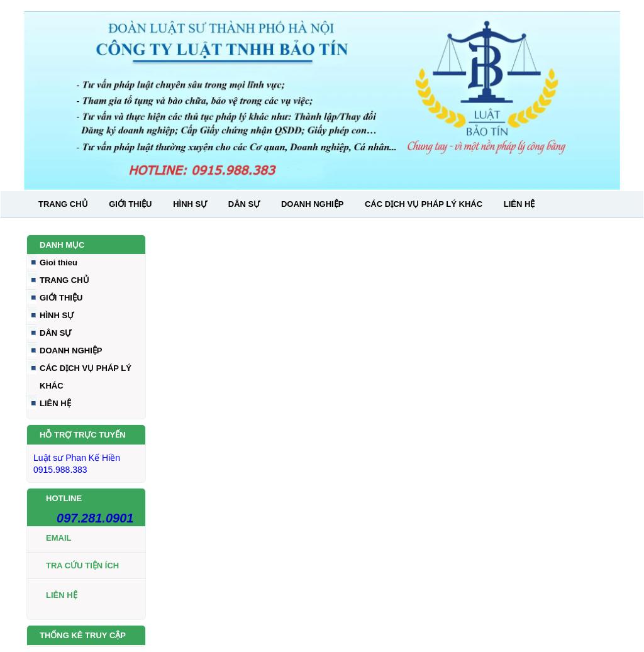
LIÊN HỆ (519, 204)
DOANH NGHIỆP (312, 204)
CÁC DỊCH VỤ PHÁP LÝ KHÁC (424, 204)
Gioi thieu (58, 262)
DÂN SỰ (244, 204)
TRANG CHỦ (63, 204)
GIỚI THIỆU (130, 204)
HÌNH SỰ (190, 204)
